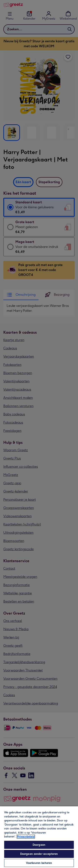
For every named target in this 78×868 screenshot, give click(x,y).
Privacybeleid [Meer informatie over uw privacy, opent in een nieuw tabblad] (26, 837)
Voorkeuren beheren (39, 863)
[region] (39, 837)
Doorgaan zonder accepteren (39, 854)
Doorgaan (39, 845)
